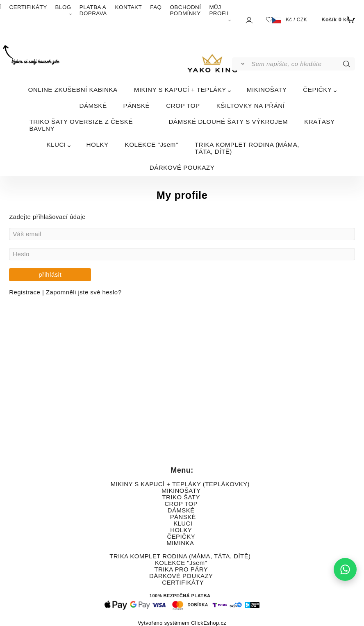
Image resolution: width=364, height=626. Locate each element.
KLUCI (56, 145)
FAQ (156, 7)
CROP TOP (183, 106)
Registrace (26, 292)
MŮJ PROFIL (220, 10)
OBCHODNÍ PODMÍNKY (185, 10)
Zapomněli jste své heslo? (84, 292)
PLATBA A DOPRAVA (93, 10)
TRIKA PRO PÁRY (181, 569)
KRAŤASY (319, 122)
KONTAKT (129, 7)
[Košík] (337, 20)
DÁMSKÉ (93, 106)
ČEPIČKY (317, 90)
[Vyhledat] (241, 64)
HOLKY (98, 145)
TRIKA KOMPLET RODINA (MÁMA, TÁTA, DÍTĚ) (247, 148)
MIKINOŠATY (267, 90)
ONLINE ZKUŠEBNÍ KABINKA (73, 90)
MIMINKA (180, 543)
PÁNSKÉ (137, 106)
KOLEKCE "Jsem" (152, 145)
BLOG (63, 7)
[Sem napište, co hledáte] (302, 64)
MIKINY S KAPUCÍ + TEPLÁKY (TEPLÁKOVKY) (180, 484)
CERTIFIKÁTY (28, 7)
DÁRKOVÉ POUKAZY (182, 167)
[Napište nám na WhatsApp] (345, 569)
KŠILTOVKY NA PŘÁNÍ (251, 106)
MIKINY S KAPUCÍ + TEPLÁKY (180, 90)
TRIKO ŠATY (181, 497)
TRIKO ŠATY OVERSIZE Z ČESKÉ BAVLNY (81, 125)
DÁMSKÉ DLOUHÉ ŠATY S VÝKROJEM (228, 122)
